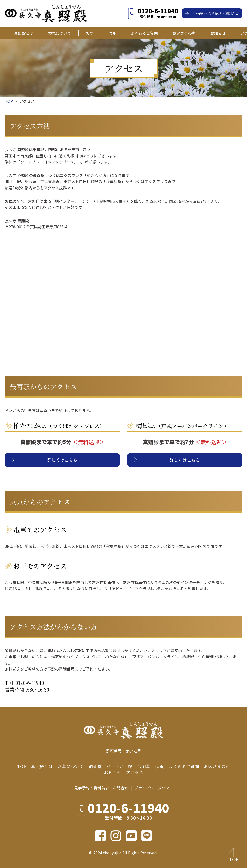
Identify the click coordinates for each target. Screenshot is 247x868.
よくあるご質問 (144, 33)
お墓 (90, 33)
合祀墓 (144, 766)
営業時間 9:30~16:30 (27, 689)
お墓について (71, 766)
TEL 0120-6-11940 (24, 683)
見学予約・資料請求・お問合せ (215, 13)
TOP (22, 766)
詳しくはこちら (62, 460)
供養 (112, 33)
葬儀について (60, 33)
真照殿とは (24, 33)
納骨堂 (95, 766)
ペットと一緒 (119, 766)
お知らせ (218, 33)
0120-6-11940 (158, 11)
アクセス (134, 772)
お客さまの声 (184, 33)
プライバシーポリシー (154, 788)
